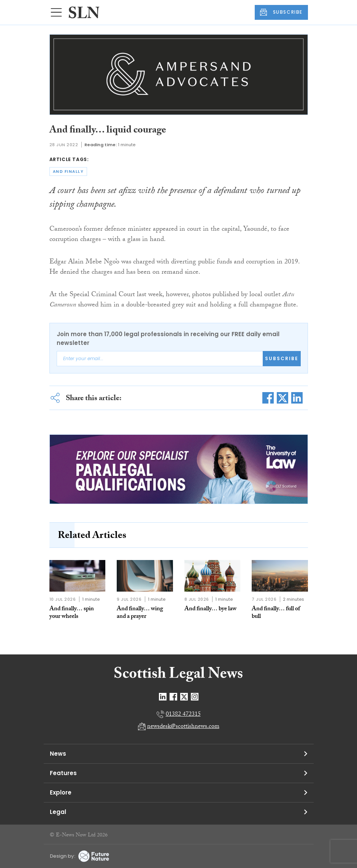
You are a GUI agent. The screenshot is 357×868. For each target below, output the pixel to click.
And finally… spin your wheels (72, 613)
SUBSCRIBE (281, 12)
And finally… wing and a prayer (140, 613)
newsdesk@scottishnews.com (183, 727)
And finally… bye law (210, 609)
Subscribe (282, 358)
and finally (68, 172)
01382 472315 (183, 715)
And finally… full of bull (276, 613)
